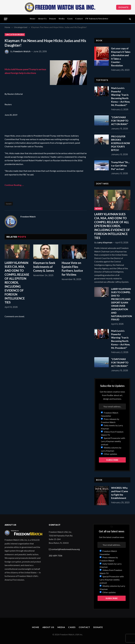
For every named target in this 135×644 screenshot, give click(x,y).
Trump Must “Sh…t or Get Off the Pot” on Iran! (120, 166)
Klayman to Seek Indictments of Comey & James (44, 267)
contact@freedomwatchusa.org (65, 549)
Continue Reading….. (14, 185)
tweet (9, 204)
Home (33, 19)
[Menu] (6, 19)
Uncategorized (15, 35)
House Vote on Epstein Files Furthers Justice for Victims (72, 269)
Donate (124, 7)
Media (62, 19)
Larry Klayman (105, 243)
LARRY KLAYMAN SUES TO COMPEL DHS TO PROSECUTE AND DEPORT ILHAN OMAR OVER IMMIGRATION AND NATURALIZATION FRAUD (122, 304)
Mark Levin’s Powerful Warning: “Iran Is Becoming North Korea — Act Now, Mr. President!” (121, 97)
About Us (42, 19)
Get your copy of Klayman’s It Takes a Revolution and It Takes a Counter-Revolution (121, 57)
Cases (70, 19)
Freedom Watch (22, 51)
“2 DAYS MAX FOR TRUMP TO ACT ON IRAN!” (120, 121)
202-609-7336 (56, 556)
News (98, 209)
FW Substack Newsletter (97, 19)
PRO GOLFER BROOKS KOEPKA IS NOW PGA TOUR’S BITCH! (121, 143)
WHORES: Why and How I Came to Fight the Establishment (120, 493)
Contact (79, 19)
